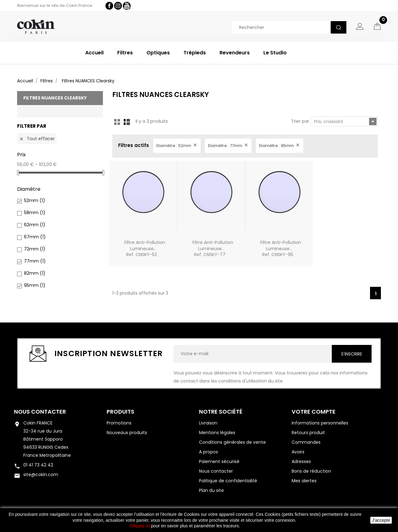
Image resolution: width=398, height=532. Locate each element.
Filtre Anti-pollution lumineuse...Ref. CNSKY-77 (213, 249)
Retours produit (308, 433)
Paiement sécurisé (219, 461)
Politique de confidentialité (228, 481)
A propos (208, 452)
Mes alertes (304, 481)
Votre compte (314, 412)
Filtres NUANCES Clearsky (55, 98)
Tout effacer (37, 139)
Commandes (306, 442)
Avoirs (298, 452)
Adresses (301, 461)
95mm (35, 285)
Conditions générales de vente (232, 442)
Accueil (94, 53)
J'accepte (381, 520)
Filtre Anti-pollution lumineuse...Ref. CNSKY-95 (281, 249)
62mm (35, 225)
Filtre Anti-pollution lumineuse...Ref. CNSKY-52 (145, 249)
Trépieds (195, 53)
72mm (35, 249)
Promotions (119, 423)
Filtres (125, 53)
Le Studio (275, 53)
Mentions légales (217, 433)
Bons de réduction (311, 471)
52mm (35, 200)
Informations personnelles (320, 423)
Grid (117, 122)
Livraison (208, 423)
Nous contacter (40, 412)
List (127, 122)
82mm (35, 273)
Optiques (158, 53)
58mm (35, 213)
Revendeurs (235, 53)
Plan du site (211, 490)
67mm (35, 237)
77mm (35, 261)
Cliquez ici (140, 526)
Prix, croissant (345, 122)
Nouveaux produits (127, 433)
